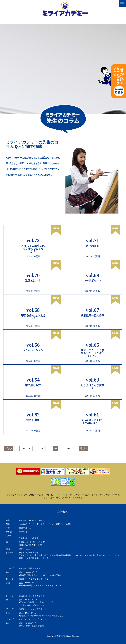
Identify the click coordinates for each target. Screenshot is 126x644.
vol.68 (33, 310)
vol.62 (33, 415)
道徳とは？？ (33, 281)
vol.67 (92, 310)
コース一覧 (61, 495)
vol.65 (92, 345)
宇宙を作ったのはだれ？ (33, 317)
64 (69, 448)
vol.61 (92, 415)
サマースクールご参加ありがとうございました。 (93, 353)
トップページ (15, 495)
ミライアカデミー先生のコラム (82, 495)
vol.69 (92, 275)
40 (30, 448)
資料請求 (66, 498)
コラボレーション (33, 350)
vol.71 (92, 240)
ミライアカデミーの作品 (109, 495)
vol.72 (33, 240)
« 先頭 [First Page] (9, 448)
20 (23, 448)
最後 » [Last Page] (84, 448)
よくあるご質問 (53, 498)
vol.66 (33, 345)
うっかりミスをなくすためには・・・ (93, 421)
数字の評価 (93, 246)
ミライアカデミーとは (33, 495)
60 (43, 448)
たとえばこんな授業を (93, 387)
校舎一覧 (49, 495)
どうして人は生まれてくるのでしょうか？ (33, 249)
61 (49, 448)
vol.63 (92, 380)
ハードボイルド (93, 281)
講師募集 (77, 498)
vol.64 (33, 380)
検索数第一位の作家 (93, 315)
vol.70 (33, 275)
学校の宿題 (33, 420)
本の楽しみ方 (33, 385)
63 (62, 448)
